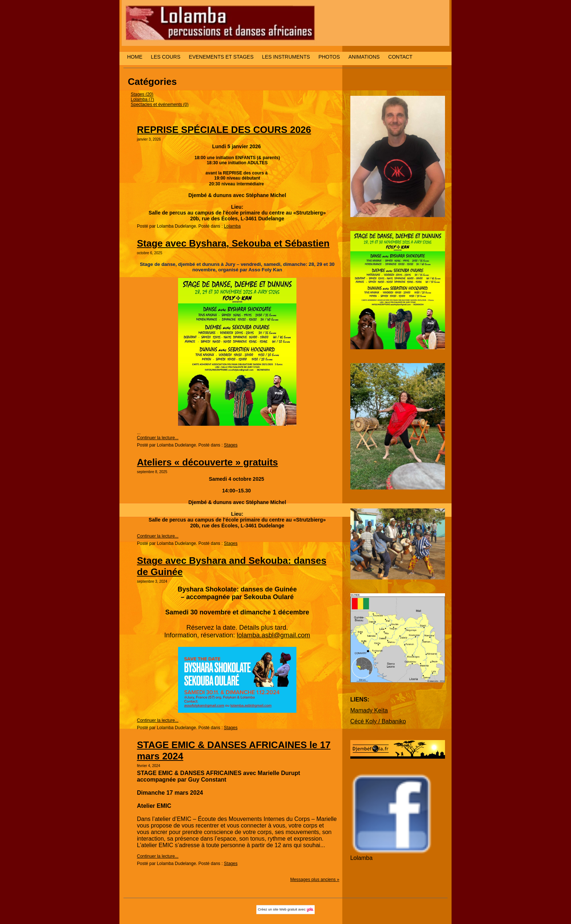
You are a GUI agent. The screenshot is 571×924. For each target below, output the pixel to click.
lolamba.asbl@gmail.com (273, 635)
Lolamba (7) (142, 99)
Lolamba (232, 226)
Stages (231, 445)
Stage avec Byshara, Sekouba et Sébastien (233, 243)
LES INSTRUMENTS (286, 57)
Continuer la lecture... (158, 438)
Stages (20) (142, 94)
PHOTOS (329, 57)
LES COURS (166, 57)
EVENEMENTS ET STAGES (221, 57)
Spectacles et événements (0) (160, 105)
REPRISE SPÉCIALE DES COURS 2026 (224, 130)
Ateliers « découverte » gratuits (207, 462)
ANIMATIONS (364, 57)
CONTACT (400, 57)
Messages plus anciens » (315, 880)
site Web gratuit (285, 909)
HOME (135, 57)
